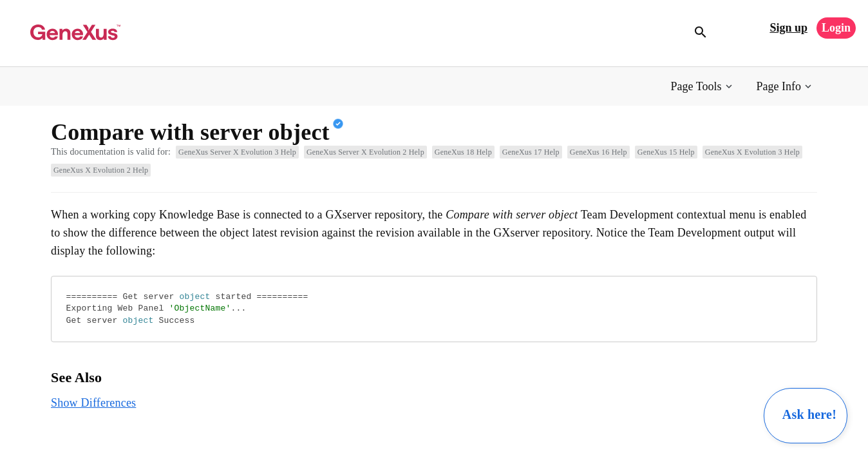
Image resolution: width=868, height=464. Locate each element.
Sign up (788, 28)
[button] (703, 87)
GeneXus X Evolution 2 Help (101, 170)
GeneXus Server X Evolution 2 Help (365, 152)
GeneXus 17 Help (531, 152)
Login (836, 28)
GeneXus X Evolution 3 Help (752, 152)
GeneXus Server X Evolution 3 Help (237, 152)
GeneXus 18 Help (463, 152)
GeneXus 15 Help (666, 152)
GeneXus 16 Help (599, 152)
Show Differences (93, 403)
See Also (76, 377)
